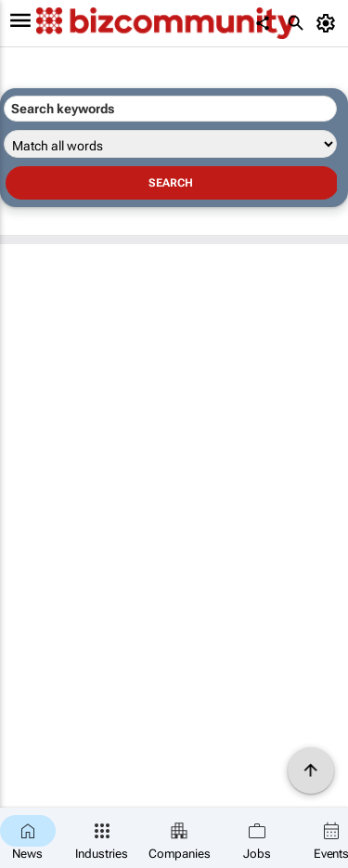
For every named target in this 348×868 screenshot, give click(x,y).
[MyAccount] (329, 23)
